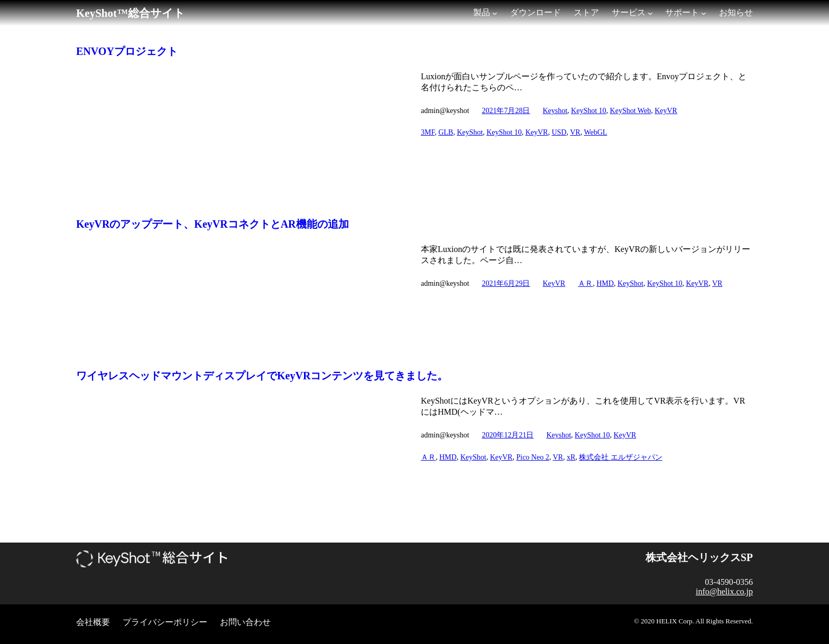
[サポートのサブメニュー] (704, 13)
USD (559, 132)
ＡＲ (585, 283)
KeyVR (666, 111)
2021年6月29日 (506, 283)
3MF (428, 132)
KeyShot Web (631, 111)
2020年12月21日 (508, 435)
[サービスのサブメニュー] (650, 13)
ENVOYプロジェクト (127, 51)
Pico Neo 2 (532, 457)
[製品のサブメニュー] (495, 13)
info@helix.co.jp (724, 591)
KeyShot (470, 132)
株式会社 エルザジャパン (621, 457)
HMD (605, 283)
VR (575, 132)
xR (571, 457)
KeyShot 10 (589, 111)
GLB (446, 132)
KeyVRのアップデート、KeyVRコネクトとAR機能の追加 (213, 224)
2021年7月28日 (506, 111)
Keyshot (555, 111)
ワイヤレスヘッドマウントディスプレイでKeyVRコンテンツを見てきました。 (262, 376)
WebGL (595, 132)
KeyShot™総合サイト (131, 13)
